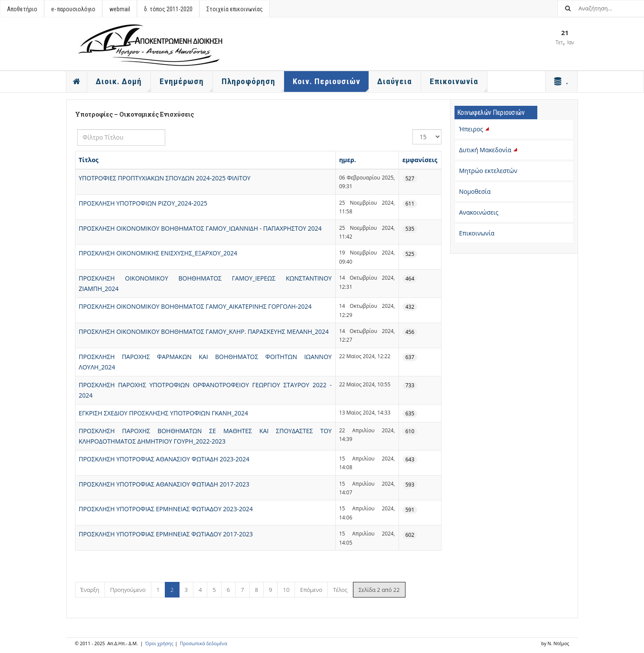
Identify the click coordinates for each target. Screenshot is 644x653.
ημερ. (348, 160)
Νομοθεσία (475, 191)
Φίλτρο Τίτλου (77, 129)
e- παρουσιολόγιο (73, 9)
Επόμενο (311, 590)
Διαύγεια (395, 81)
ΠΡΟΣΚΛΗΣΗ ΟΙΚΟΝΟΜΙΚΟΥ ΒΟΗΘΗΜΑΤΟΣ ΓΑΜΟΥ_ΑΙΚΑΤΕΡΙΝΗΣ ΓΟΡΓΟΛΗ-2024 (195, 306)
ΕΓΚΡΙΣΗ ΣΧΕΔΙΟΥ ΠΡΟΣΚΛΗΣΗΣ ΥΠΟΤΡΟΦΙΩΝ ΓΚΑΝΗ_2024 (163, 413)
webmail (120, 9)
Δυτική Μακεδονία (489, 150)
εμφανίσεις (420, 160)
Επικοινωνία (477, 233)
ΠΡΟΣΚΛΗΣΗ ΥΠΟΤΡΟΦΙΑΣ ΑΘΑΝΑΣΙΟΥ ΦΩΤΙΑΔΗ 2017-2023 (164, 484)
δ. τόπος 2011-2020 (168, 9)
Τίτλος (89, 160)
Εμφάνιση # (413, 129)
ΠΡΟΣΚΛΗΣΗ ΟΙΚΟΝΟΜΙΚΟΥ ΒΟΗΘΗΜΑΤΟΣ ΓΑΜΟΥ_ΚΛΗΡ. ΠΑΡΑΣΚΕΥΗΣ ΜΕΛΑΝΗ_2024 (204, 331)
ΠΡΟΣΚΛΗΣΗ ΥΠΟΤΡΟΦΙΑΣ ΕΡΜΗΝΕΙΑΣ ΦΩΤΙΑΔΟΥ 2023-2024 (166, 509)
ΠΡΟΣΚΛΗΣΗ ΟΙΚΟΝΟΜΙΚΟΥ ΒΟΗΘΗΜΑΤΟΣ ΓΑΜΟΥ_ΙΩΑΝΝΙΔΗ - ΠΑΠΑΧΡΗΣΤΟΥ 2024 (200, 228)
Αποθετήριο (22, 9)
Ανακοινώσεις (479, 212)
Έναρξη (90, 590)
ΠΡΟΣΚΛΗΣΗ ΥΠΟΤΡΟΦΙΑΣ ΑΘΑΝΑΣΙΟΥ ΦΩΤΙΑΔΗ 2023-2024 (164, 459)
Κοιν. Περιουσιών (331, 84)
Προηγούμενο (128, 590)
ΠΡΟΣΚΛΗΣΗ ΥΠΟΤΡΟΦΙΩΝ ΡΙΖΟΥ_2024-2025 (143, 203)
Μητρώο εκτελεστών (488, 171)
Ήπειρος (475, 129)
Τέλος (340, 590)
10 (286, 590)
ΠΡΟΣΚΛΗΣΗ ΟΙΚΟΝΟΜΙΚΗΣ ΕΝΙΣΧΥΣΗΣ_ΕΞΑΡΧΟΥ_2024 (158, 253)
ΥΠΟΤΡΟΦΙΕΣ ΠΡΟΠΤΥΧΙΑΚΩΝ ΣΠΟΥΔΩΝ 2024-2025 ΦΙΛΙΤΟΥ (165, 178)
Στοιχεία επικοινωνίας (235, 9)
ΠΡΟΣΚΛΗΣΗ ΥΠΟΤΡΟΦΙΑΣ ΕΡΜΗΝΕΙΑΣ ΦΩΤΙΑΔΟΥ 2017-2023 (166, 534)
